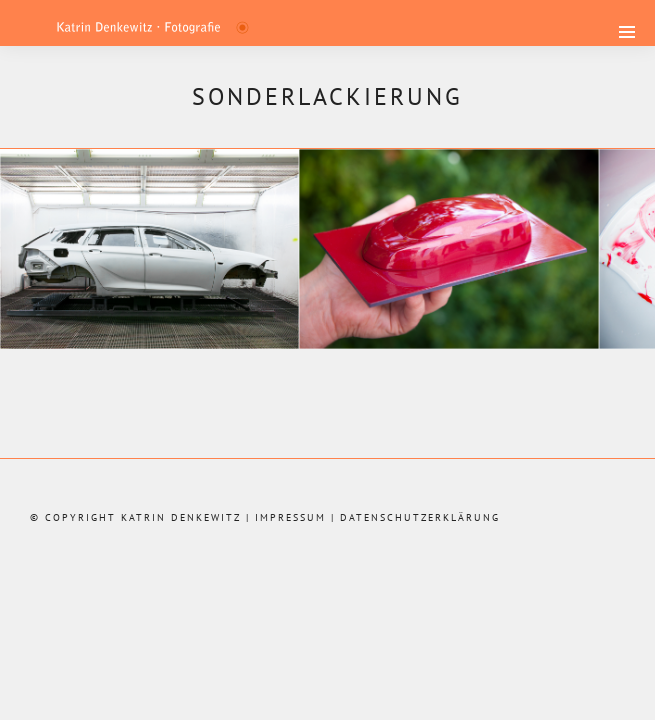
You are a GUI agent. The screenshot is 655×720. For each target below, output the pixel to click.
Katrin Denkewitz (181, 517)
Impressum (290, 517)
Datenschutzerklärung (420, 517)
